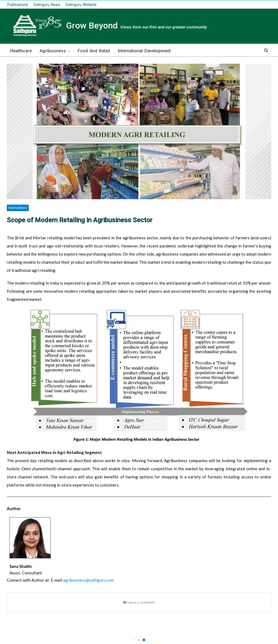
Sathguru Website (81, 5)
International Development (144, 51)
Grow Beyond (107, 25)
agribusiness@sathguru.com (88, 580)
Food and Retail (94, 51)
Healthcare (21, 51)
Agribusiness (53, 51)
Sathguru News (47, 5)
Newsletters (18, 208)
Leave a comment (139, 602)
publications (18, 5)
